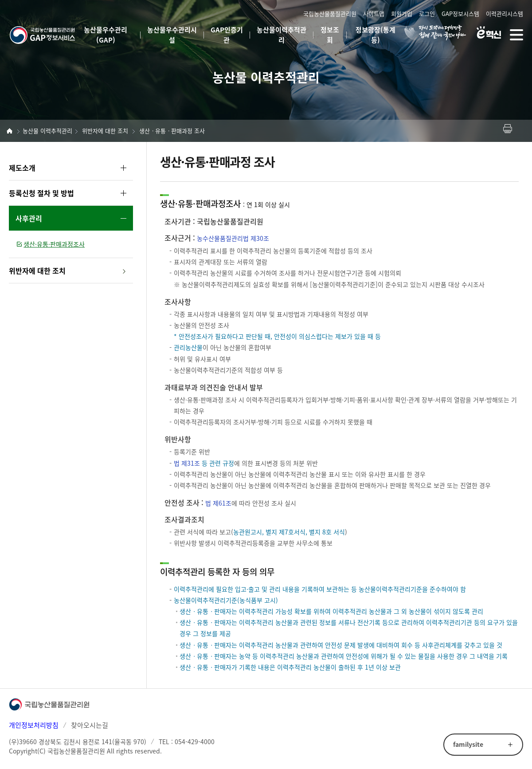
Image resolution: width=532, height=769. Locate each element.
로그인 (427, 14)
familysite (468, 744)
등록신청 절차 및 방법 (41, 193)
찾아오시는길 (90, 725)
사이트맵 (374, 14)
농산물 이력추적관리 (47, 131)
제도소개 (22, 168)
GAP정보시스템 (460, 14)
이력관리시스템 (505, 14)
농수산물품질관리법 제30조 (233, 238)
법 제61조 (218, 503)
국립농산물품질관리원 (330, 14)
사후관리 (29, 218)
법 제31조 (187, 463)
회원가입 (402, 14)
